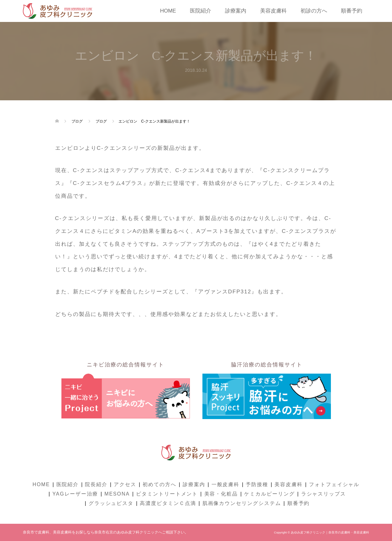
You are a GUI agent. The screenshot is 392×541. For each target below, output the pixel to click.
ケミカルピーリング (269, 494)
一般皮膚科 (226, 484)
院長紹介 (96, 484)
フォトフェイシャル (334, 484)
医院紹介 (201, 11)
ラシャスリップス (324, 494)
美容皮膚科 (273, 11)
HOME (168, 11)
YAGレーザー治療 (75, 494)
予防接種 (257, 484)
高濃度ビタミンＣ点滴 (168, 503)
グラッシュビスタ (111, 503)
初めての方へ (159, 484)
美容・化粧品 (221, 494)
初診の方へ (314, 11)
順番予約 (352, 11)
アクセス (125, 484)
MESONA (117, 494)
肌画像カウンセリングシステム (242, 503)
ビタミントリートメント (167, 494)
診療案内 (236, 11)
